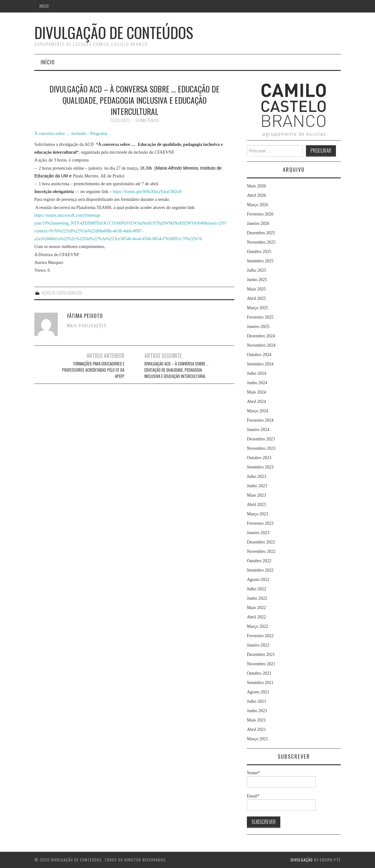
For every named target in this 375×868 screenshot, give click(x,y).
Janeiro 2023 (258, 533)
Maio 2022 (256, 608)
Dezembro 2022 (261, 542)
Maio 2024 (256, 392)
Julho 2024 (257, 373)
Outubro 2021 (259, 673)
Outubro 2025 (259, 252)
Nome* (281, 779)
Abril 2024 (256, 402)
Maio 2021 (256, 720)
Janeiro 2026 (258, 223)
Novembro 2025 (261, 242)
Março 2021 (257, 739)
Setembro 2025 (260, 261)
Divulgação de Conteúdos (114, 32)
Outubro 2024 (259, 355)
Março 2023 (257, 514)
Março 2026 (257, 205)
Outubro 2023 (259, 458)
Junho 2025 (257, 280)
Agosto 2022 (258, 580)
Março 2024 (257, 411)
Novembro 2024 (261, 345)
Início (44, 6)
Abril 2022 (256, 617)
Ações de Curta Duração (62, 293)
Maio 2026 (256, 186)
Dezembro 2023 (261, 439)
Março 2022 (257, 626)
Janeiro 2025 (258, 327)
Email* (281, 802)
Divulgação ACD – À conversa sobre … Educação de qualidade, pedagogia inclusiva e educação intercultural (176, 370)
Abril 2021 (256, 729)
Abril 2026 (256, 195)
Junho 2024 (257, 383)
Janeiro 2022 (258, 645)
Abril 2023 (256, 505)
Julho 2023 (257, 476)
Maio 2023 (256, 495)
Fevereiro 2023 (260, 523)
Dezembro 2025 (261, 233)
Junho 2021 (257, 711)
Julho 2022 (257, 589)
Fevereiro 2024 (260, 420)
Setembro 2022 (260, 570)
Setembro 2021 (260, 683)
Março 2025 (257, 308)
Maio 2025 (256, 289)
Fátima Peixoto (147, 120)
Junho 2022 (257, 598)
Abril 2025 (256, 298)
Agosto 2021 (258, 692)
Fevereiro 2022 (260, 636)
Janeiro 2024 (258, 430)
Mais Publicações (87, 326)
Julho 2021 (257, 701)
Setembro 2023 (260, 467)
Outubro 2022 (259, 561)
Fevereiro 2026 (260, 214)
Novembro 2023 (261, 448)
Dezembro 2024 (261, 336)
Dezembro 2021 (261, 655)
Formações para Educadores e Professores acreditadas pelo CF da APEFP (93, 370)
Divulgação (302, 860)
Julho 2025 (257, 270)
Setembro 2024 (260, 364)
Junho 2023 (257, 486)
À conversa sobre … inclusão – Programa (71, 134)
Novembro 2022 (261, 551)
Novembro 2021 (261, 664)
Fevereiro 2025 (260, 317)
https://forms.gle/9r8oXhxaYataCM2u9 (147, 192)
